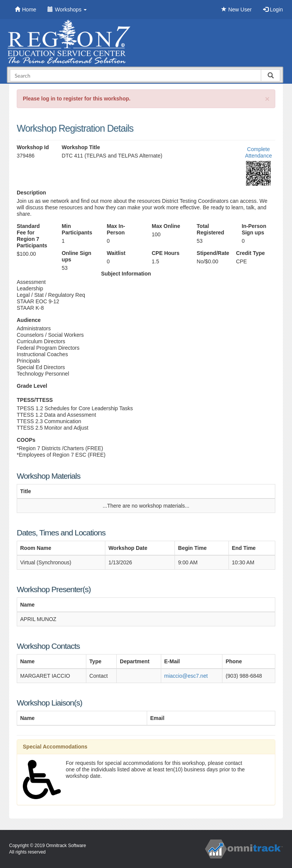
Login (273, 10)
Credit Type (251, 253)
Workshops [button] (67, 10)
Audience (29, 320)
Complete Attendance (258, 152)
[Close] (267, 99)
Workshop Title (81, 147)
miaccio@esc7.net (186, 676)
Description (31, 193)
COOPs (26, 440)
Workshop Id (33, 147)
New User (236, 10)
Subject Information (126, 274)
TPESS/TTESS (35, 400)
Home (25, 10)
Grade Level (32, 386)
